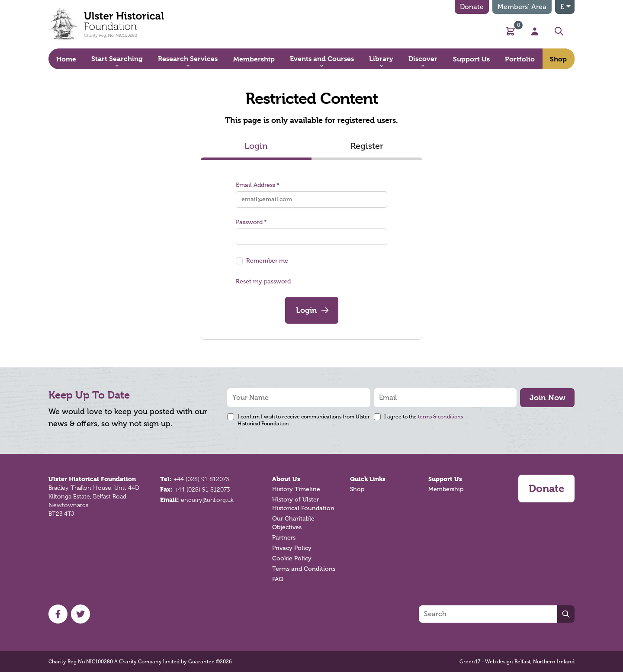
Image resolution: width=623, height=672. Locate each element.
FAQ (278, 579)
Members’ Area (522, 7)
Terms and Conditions (304, 569)
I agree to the (424, 417)
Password (251, 222)
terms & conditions (440, 417)
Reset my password (263, 281)
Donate (472, 7)
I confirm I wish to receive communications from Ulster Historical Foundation (304, 420)
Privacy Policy (292, 548)
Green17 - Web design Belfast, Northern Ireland (517, 662)
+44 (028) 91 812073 (201, 479)
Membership (446, 489)
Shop (357, 489)
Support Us (445, 479)
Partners (284, 538)
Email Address (258, 185)
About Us (286, 479)
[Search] (488, 614)
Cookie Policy (292, 558)
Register (367, 146)
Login (256, 146)
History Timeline (296, 489)
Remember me (267, 261)
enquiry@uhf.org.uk (207, 500)
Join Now (548, 397)
